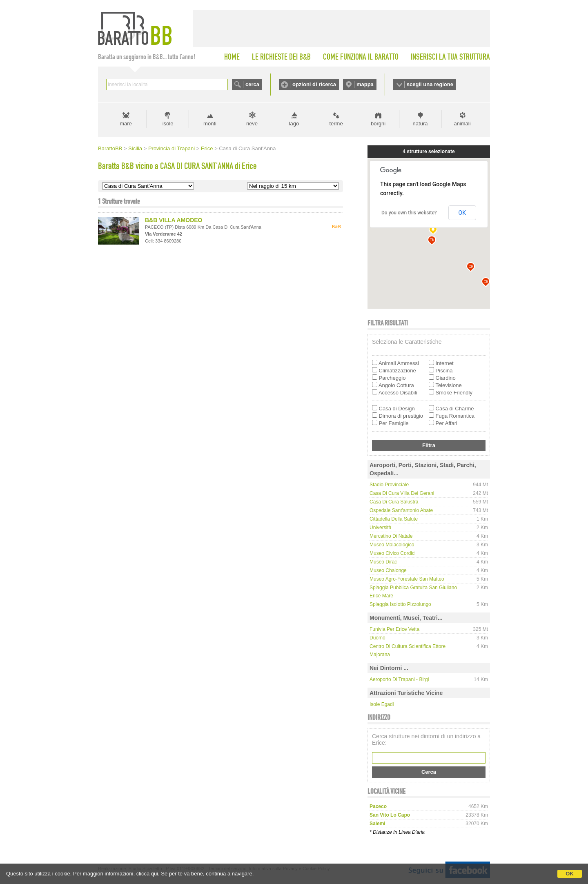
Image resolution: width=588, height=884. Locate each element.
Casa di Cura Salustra (394, 502)
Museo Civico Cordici (393, 553)
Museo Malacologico (392, 545)
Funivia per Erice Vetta (394, 629)
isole (168, 124)
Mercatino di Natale (391, 536)
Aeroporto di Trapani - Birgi (399, 679)
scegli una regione (430, 84)
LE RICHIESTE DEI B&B (281, 57)
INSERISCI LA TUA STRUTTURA (450, 57)
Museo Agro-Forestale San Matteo (407, 579)
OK (570, 874)
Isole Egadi (382, 704)
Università (380, 528)
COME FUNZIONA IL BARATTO (361, 57)
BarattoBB (110, 148)
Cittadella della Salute (394, 519)
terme (336, 124)
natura (420, 124)
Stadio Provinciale (389, 485)
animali (462, 124)
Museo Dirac (383, 562)
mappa (365, 84)
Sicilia (135, 148)
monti (210, 124)
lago (294, 124)
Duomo (378, 638)
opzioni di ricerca (314, 84)
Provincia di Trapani (171, 148)
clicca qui (147, 874)
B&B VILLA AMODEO (174, 220)
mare (126, 124)
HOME (232, 57)
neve (252, 124)
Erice (207, 148)
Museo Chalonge (388, 570)
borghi (378, 124)
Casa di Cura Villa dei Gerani (402, 493)
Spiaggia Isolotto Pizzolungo (400, 604)
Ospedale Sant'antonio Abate (401, 510)
